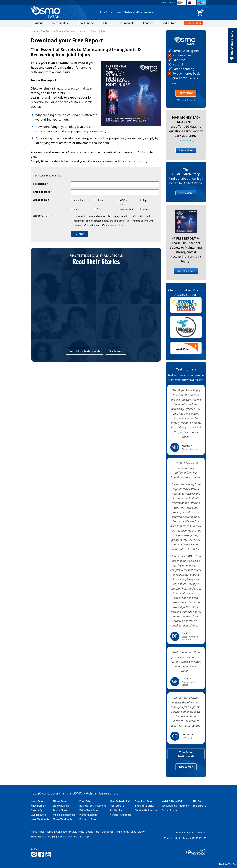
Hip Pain (198, 801)
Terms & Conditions (57, 832)
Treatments (59, 23)
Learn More (186, 150)
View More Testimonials (85, 351)
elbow (100, 200)
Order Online (193, 23)
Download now (186, 271)
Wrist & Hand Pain (173, 801)
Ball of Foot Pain (88, 810)
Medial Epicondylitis (64, 815)
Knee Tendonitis (40, 819)
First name (41, 184)
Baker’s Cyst (38, 810)
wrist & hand (124, 202)
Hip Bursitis (200, 806)
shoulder (78, 200)
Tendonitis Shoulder (146, 810)
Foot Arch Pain (88, 819)
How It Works (86, 23)
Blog (76, 837)
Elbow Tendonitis (62, 819)
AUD (193, 2)
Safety (141, 832)
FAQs (106, 23)
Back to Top (227, 864)
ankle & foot (127, 209)
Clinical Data (65, 837)
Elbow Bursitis (61, 806)
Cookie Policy (93, 832)
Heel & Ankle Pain (121, 801)
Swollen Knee (38, 815)
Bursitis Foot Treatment (93, 806)
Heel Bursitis (117, 806)
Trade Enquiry (38, 837)
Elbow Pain (59, 801)
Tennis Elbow (60, 810)
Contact (148, 23)
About (39, 23)
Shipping (52, 837)
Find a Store (169, 23)
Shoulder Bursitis (145, 806)
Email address (43, 192)
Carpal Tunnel (170, 810)
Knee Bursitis (38, 806)
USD (183, 2)
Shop (133, 832)
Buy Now (186, 93)
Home (34, 31)
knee (76, 209)
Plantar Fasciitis (88, 815)
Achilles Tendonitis (120, 815)
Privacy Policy (116, 225)
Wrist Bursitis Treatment (175, 806)
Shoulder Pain (143, 801)
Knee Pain (37, 801)
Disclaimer (116, 351)
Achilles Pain (117, 810)
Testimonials (126, 23)
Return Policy (122, 832)
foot (99, 209)
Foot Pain (85, 801)
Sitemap (84, 837)
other (146, 209)
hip (145, 200)
